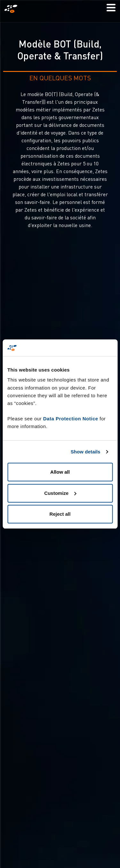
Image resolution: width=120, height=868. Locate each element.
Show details (86, 452)
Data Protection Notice (71, 419)
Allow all (60, 472)
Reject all (60, 514)
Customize (60, 493)
